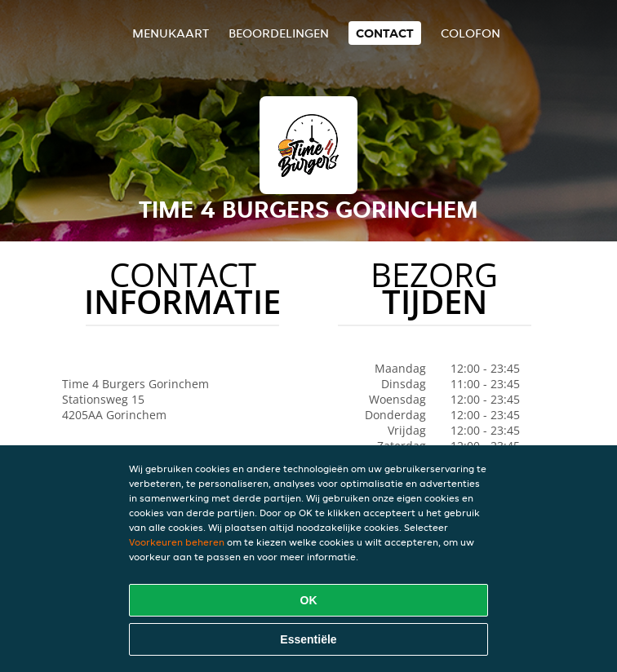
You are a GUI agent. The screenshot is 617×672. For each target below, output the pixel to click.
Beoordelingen (279, 33)
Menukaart (171, 33)
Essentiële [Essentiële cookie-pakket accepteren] (308, 639)
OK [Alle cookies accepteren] (309, 600)
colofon (471, 33)
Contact (385, 33)
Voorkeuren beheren (177, 542)
